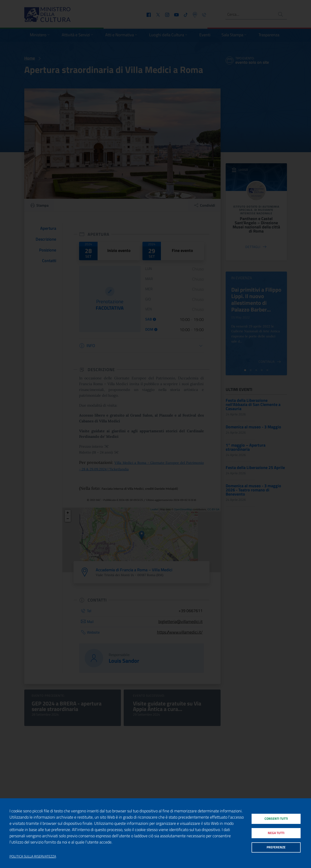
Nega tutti (276, 833)
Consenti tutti (276, 818)
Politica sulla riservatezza (33, 856)
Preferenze (276, 848)
